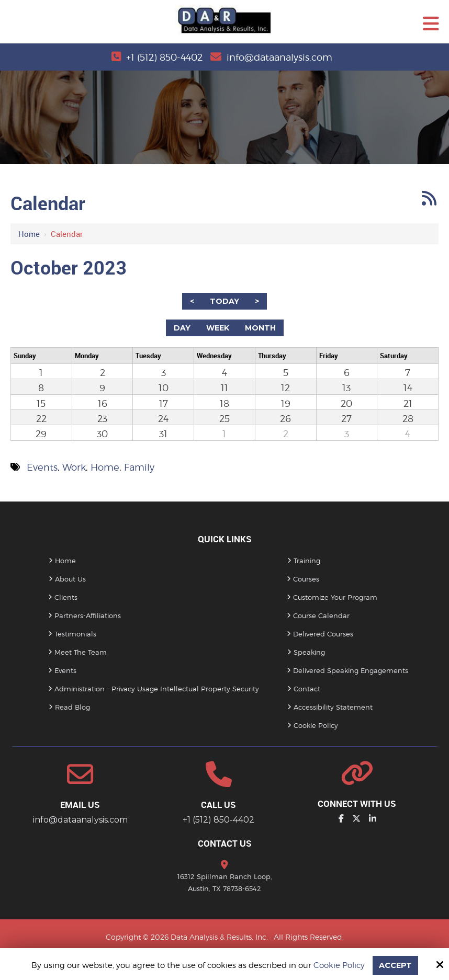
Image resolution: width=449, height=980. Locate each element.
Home (29, 234)
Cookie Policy (339, 965)
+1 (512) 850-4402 (164, 57)
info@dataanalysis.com (279, 57)
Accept (395, 965)
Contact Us (225, 843)
